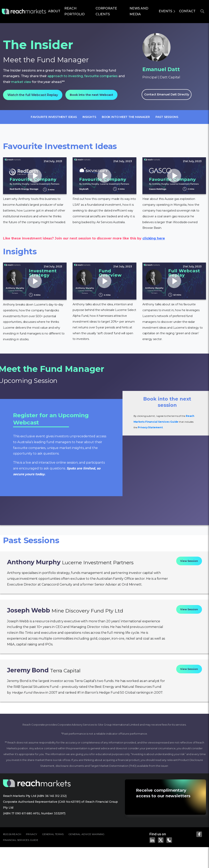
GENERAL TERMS (53, 834)
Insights (89, 117)
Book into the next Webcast (91, 95)
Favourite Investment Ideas (54, 117)
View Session (189, 561)
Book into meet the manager (126, 117)
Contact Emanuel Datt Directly (167, 94)
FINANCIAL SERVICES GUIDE (21, 840)
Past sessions (167, 117)
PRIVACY (31, 834)
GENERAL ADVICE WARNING (86, 834)
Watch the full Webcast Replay (33, 95)
